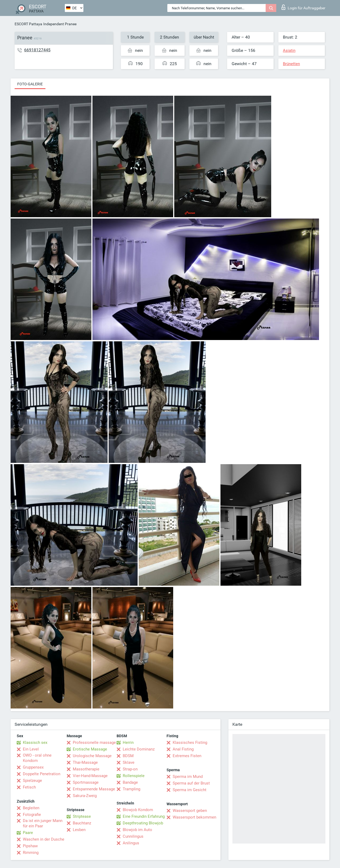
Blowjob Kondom (138, 810)
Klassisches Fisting (190, 743)
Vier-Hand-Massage (90, 776)
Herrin (128, 743)
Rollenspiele (134, 776)
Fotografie (32, 815)
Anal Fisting (183, 749)
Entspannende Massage (94, 789)
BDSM (128, 756)
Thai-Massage (85, 762)
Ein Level (31, 749)
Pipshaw (30, 846)
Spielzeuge (32, 781)
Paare (28, 833)
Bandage (130, 782)
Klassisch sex (35, 743)
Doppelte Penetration (42, 774)
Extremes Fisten (187, 756)
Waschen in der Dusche (44, 839)
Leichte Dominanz (139, 749)
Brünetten (291, 64)
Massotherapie (86, 769)
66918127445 (37, 50)
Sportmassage (86, 782)
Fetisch (29, 787)
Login (303, 7)
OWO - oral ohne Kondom (37, 758)
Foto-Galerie (30, 84)
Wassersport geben (190, 811)
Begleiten (31, 808)
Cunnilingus (133, 836)
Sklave (129, 762)
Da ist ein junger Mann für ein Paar (43, 823)
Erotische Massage (90, 749)
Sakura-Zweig (85, 796)
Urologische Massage (92, 756)
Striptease (82, 816)
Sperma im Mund (188, 777)
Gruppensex (33, 767)
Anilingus (131, 843)
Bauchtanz (82, 823)
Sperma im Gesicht (190, 790)
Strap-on (130, 769)
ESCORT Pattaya (28, 24)
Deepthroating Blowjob (143, 823)
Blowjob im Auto (137, 830)
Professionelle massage (94, 743)
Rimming (31, 853)
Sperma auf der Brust (191, 783)
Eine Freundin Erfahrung (144, 816)
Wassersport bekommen (194, 817)
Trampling (131, 789)
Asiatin (289, 51)
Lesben (79, 830)
